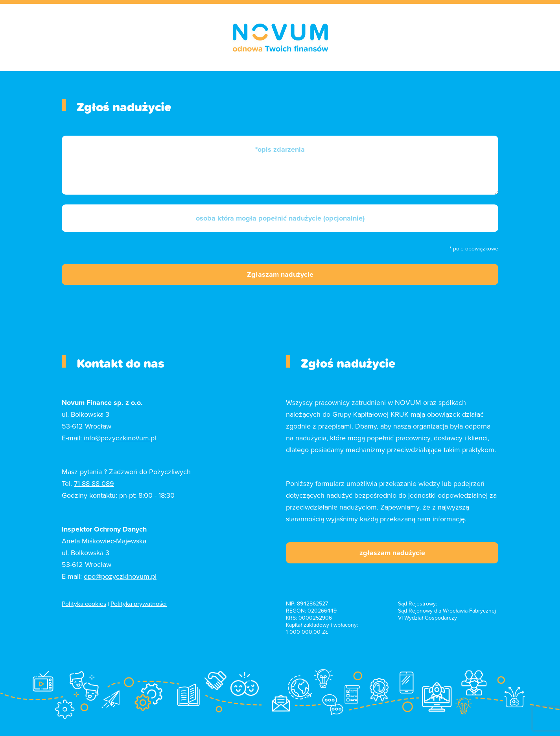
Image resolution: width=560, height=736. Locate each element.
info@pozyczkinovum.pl (120, 438)
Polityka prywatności (139, 604)
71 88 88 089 (94, 484)
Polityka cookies (84, 604)
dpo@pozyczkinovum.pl (120, 576)
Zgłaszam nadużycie (280, 274)
